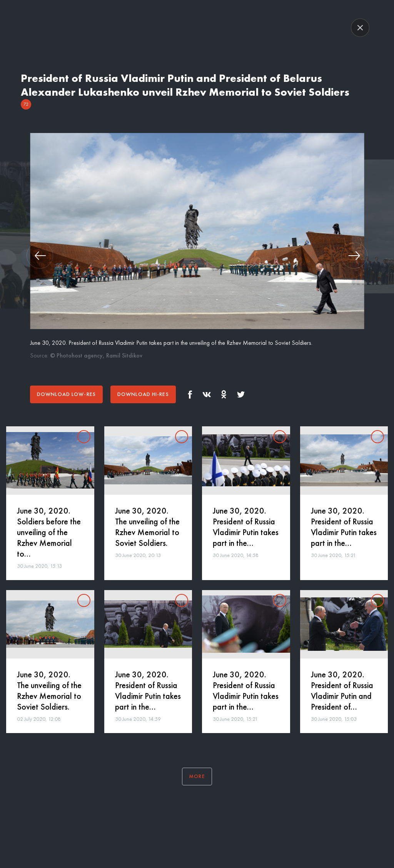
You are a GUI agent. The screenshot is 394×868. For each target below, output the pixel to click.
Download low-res (66, 394)
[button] (40, 255)
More (197, 776)
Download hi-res (143, 394)
